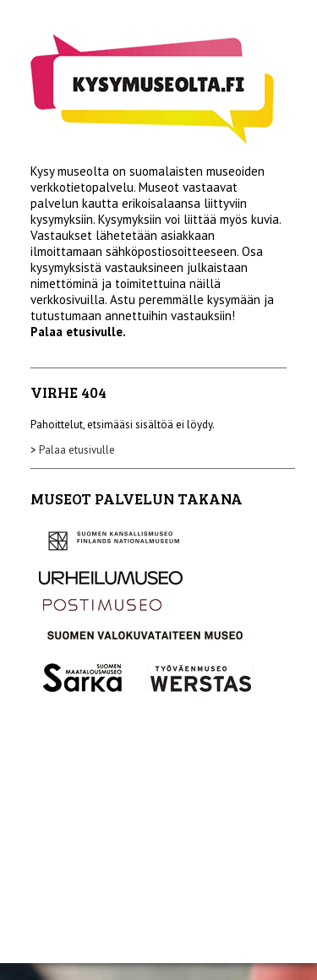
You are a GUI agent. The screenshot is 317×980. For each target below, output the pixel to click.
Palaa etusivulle (77, 450)
